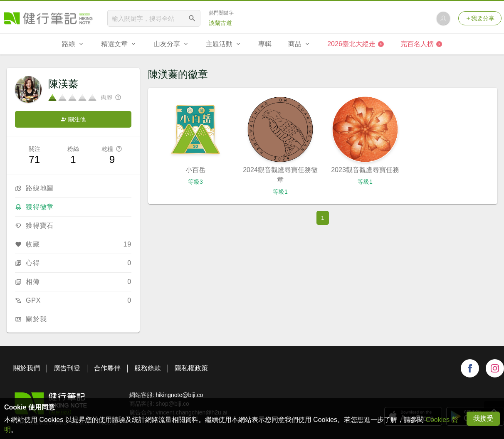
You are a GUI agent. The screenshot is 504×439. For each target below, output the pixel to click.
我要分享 (480, 18)
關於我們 (27, 368)
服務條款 (148, 368)
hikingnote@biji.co (179, 395)
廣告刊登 (67, 368)
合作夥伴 (107, 368)
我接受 (483, 418)
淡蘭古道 (220, 23)
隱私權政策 (191, 368)
